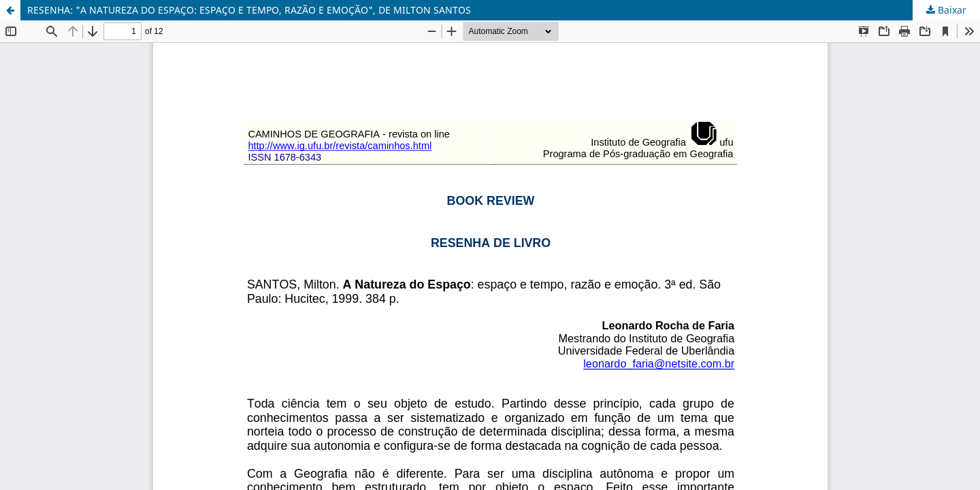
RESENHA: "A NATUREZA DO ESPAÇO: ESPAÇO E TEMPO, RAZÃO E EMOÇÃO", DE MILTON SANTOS (249, 10)
